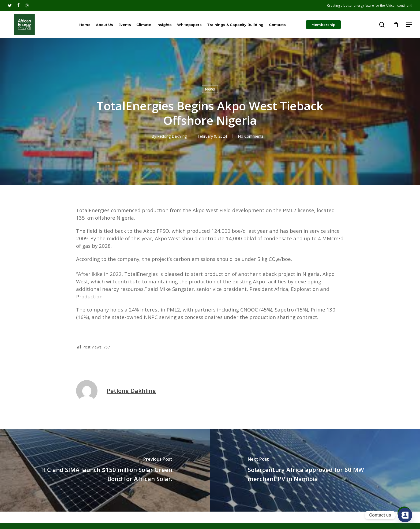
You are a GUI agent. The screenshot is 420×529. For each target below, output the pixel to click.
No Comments (250, 136)
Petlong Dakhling (172, 136)
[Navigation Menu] (409, 25)
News (210, 89)
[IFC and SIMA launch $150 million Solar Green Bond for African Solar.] (105, 470)
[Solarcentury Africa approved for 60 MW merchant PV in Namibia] (315, 470)
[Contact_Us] (405, 515)
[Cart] (396, 25)
